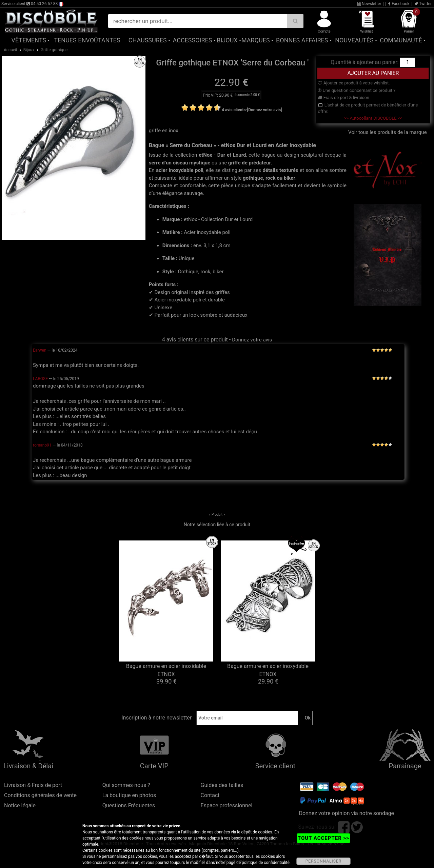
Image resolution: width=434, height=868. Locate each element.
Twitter (423, 4)
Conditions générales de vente (40, 795)
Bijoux (227, 40)
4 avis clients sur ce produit (195, 340)
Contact (210, 795)
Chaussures (148, 40)
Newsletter (369, 4)
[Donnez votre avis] (265, 110)
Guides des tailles (222, 785)
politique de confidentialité (266, 863)
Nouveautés (354, 40)
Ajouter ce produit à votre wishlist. (354, 83)
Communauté (401, 40)
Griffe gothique (54, 50)
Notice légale (20, 805)
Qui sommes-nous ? (126, 785)
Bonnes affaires (302, 40)
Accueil (10, 50)
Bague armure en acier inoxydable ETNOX (268, 670)
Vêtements (29, 40)
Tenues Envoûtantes (87, 40)
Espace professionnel (227, 805)
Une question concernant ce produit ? (357, 90)
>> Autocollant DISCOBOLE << (373, 118)
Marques (256, 40)
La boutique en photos (129, 795)
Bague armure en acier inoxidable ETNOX (166, 670)
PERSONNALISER (323, 861)
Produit (217, 515)
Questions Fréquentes (129, 805)
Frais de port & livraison (343, 97)
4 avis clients (234, 110)
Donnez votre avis (252, 340)
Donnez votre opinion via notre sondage (346, 813)
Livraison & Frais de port (33, 785)
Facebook (399, 4)
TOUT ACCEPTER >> (323, 838)
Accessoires (193, 40)
